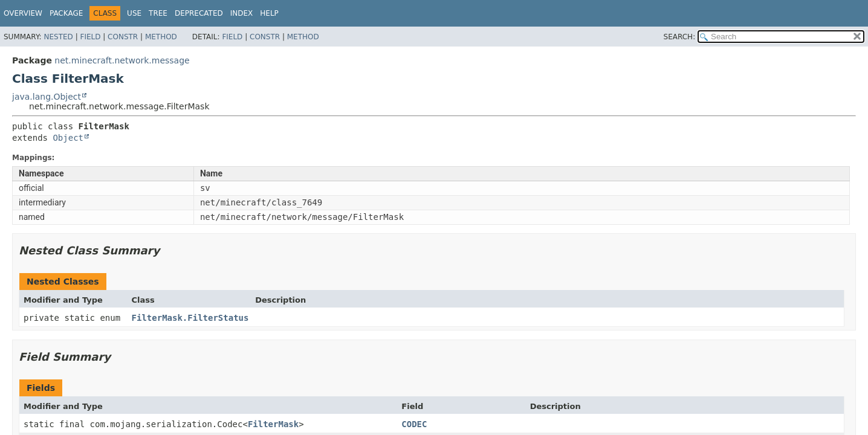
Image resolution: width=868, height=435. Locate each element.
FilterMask (273, 424)
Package (66, 13)
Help (269, 13)
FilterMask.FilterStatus (190, 318)
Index (242, 13)
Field (90, 37)
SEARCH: (680, 37)
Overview (23, 13)
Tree (158, 13)
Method (161, 37)
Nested (58, 37)
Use (134, 13)
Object (68, 138)
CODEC (414, 424)
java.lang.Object (47, 97)
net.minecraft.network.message (122, 60)
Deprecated (199, 13)
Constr (123, 37)
